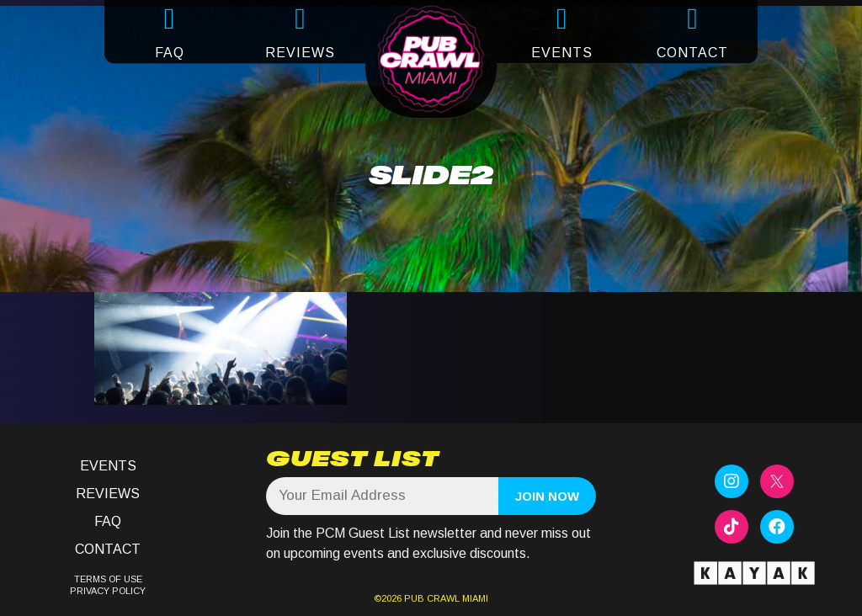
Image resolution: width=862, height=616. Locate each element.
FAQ (170, 53)
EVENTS (562, 53)
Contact (108, 549)
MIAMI (474, 598)
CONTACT (692, 53)
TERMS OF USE (108, 579)
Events (108, 466)
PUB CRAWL (432, 598)
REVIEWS (300, 53)
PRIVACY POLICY (108, 591)
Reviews (108, 494)
